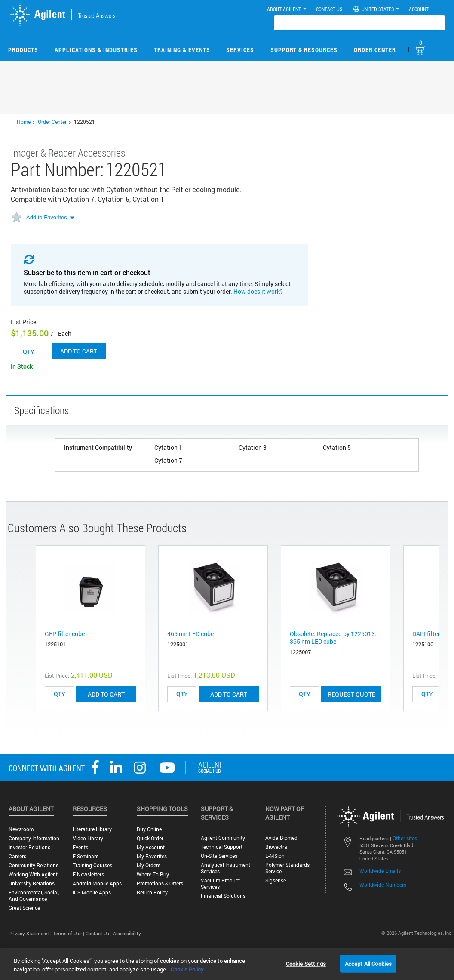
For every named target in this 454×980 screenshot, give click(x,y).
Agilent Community (223, 838)
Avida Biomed (281, 838)
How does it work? (258, 291)
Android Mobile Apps (97, 883)
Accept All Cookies (368, 963)
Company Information (34, 838)
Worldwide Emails (380, 871)
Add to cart (79, 351)
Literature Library (92, 829)
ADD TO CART (106, 694)
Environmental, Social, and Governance (34, 896)
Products (23, 50)
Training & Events (182, 50)
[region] (227, 964)
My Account (151, 847)
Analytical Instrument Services (225, 868)
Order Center (375, 50)
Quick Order (150, 838)
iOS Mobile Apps (92, 892)
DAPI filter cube (433, 634)
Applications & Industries (96, 50)
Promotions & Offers (160, 883)
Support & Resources (304, 50)
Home (24, 122)
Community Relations (34, 865)
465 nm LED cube (190, 634)
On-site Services (219, 856)
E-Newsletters (88, 874)
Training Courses (92, 865)
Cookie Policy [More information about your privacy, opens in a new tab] (187, 969)
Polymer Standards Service (287, 868)
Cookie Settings (306, 963)
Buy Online (149, 829)
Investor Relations (29, 847)
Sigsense (276, 880)
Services (240, 50)
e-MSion (275, 856)
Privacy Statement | (31, 933)
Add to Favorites (47, 217)
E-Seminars (86, 856)
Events (80, 847)
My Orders (149, 865)
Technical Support (222, 847)
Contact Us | (99, 933)
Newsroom (21, 829)
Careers (17, 856)
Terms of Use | (69, 933)
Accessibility (127, 933)
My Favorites (152, 856)
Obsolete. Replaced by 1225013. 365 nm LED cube (333, 637)
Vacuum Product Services (220, 884)
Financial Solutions (223, 896)
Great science (24, 908)
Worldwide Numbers (383, 885)
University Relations (32, 883)
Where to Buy (153, 874)
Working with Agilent (33, 874)
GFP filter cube (65, 634)
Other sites (405, 838)
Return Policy (152, 892)
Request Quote (351, 694)
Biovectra (276, 847)
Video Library (88, 838)
